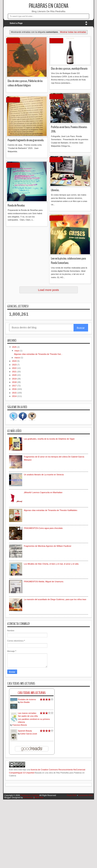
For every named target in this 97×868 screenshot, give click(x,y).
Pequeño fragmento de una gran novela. (26, 140)
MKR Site (39, 797)
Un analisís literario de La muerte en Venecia (44, 475)
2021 (15, 372)
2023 (15, 365)
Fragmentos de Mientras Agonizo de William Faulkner (48, 546)
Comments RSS (86, 795)
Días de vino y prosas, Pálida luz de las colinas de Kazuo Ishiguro (25, 83)
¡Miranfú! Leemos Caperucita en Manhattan (43, 492)
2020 (15, 375)
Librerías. (55, 190)
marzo (18, 358)
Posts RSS (72, 795)
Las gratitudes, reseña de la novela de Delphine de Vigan (49, 439)
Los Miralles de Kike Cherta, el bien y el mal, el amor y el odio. (52, 564)
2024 (15, 361)
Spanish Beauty (25, 731)
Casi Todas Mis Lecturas (32, 693)
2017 (15, 386)
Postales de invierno (27, 699)
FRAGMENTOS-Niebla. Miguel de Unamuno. (44, 582)
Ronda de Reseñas (16, 205)
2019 (15, 379)
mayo (17, 351)
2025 (15, 347)
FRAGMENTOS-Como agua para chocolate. (43, 528)
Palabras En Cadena (49, 6)
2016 (15, 389)
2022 (15, 368)
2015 (15, 393)
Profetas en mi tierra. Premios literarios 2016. (69, 129)
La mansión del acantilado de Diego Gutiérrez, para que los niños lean (55, 599)
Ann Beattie (25, 702)
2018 (15, 382)
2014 (15, 396)
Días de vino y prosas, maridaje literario (69, 69)
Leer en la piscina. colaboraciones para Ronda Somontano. (68, 261)
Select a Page (16, 23)
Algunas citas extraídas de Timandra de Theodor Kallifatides (51, 510)
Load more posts (48, 290)
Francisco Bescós (20, 725)
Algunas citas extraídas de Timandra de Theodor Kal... (38, 354)
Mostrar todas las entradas (73, 32)
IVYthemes (28, 797)
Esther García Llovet (29, 734)
